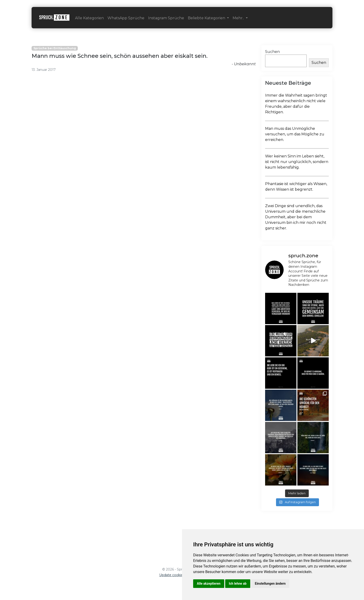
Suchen (272, 52)
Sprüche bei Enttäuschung (55, 48)
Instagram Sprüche (166, 18)
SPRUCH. (54, 18)
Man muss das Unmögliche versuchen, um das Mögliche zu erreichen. (295, 134)
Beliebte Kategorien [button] (207, 18)
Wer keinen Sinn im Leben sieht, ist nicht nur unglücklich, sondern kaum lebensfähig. (297, 162)
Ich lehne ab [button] (238, 584)
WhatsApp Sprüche (126, 18)
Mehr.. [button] (239, 18)
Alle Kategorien (89, 18)
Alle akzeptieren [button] (209, 584)
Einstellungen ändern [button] (270, 584)
